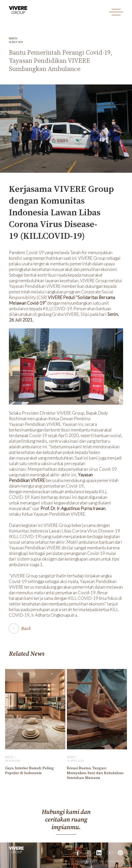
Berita (13, 39)
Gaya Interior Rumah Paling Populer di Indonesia (30, 771)
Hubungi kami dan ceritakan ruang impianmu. (66, 820)
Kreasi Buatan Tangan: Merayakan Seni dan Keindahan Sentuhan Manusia (95, 773)
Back (26, 629)
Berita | (11, 757)
